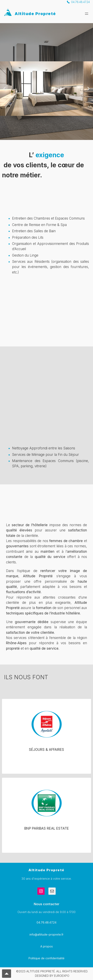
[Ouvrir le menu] (87, 14)
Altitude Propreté (35, 14)
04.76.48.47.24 (80, 2)
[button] (5, 89)
